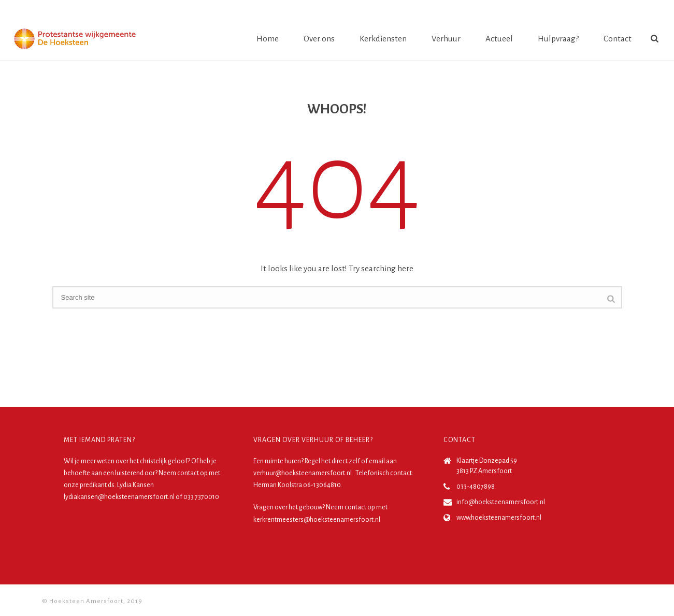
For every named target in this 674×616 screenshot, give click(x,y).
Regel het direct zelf (332, 461)
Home (268, 39)
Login (641, 10)
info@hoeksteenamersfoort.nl (501, 502)
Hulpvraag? (558, 39)
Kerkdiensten (383, 39)
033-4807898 (476, 487)
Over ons (319, 39)
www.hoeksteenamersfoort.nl (499, 518)
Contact (618, 39)
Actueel (499, 39)
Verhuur (446, 39)
